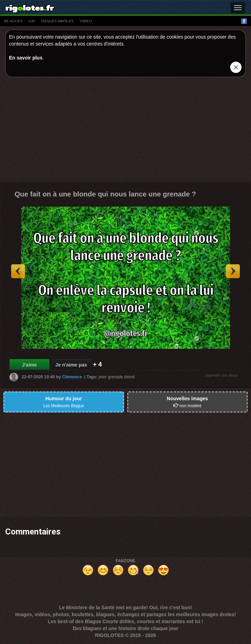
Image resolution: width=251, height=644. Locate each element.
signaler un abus (222, 375)
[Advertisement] (125, 131)
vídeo (86, 21)
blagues (13, 21)
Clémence (72, 377)
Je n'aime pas (71, 365)
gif (32, 21)
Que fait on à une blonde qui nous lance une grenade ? (105, 194)
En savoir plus (26, 58)
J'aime (29, 365)
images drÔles (57, 21)
